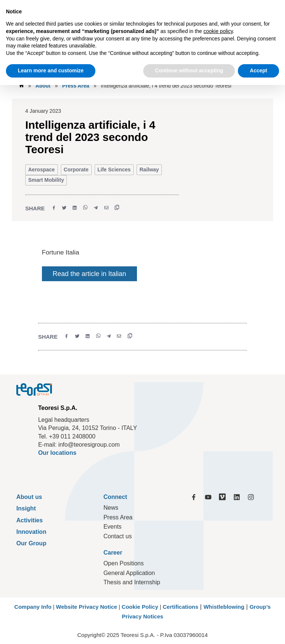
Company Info (33, 607)
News (111, 508)
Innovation (31, 532)
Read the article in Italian (89, 274)
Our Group (31, 543)
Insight (26, 508)
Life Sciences (114, 170)
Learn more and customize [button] (51, 70)
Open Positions (124, 563)
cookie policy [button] (218, 31)
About (43, 86)
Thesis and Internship (132, 582)
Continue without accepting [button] (189, 70)
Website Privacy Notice (87, 607)
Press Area (76, 86)
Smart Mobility (46, 180)
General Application (129, 573)
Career (113, 553)
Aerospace (42, 170)
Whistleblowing (224, 607)
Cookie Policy (140, 607)
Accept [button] (258, 70)
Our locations (57, 453)
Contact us (118, 536)
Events (113, 527)
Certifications (180, 607)
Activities (30, 520)
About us (29, 497)
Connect (115, 497)
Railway (149, 170)
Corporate (76, 170)
